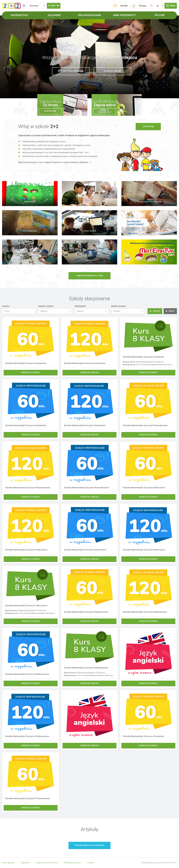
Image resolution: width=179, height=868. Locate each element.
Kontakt (91, 863)
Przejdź (54, 6)
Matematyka (20, 15)
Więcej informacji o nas (90, 276)
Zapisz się (50, 111)
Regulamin (25, 863)
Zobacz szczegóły (105, 111)
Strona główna (8, 863)
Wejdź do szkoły (31, 373)
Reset (170, 311)
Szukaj (6, 306)
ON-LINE (159, 15)
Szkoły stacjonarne (71, 71)
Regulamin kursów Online (47, 863)
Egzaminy (54, 15)
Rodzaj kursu (118, 306)
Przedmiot (80, 306)
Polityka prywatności (72, 863)
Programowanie (89, 15)
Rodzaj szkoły (46, 306)
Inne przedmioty (124, 15)
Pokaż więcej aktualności (89, 845)
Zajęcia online (112, 71)
